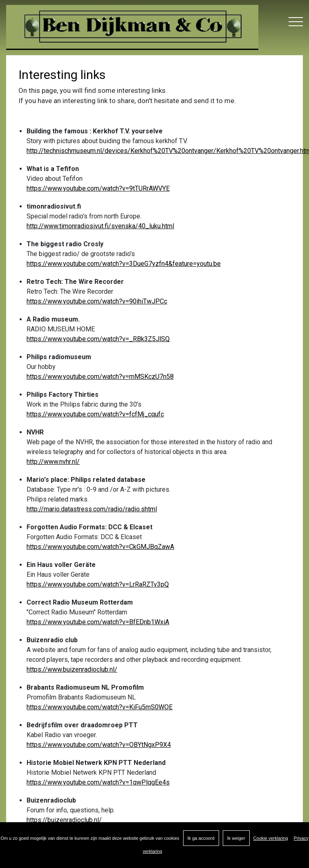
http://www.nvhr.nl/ (53, 462)
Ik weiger (236, 838)
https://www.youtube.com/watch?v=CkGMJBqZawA (100, 547)
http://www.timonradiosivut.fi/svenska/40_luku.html (100, 226)
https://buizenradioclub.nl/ (64, 820)
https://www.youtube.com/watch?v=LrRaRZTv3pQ (98, 584)
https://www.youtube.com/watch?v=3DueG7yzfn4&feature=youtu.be (124, 264)
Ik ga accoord (201, 838)
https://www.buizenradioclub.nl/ (72, 669)
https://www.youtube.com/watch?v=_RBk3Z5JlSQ (98, 339)
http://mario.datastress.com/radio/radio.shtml (92, 509)
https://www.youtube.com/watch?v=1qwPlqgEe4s (98, 782)
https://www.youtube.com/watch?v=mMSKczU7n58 (100, 377)
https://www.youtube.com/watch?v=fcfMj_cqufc (95, 414)
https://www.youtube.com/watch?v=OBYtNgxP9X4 (99, 745)
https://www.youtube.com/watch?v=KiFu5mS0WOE (100, 707)
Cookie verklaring (271, 838)
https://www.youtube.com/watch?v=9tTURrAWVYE (98, 188)
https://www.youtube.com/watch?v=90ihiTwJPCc (97, 301)
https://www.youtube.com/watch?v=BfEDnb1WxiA (98, 622)
